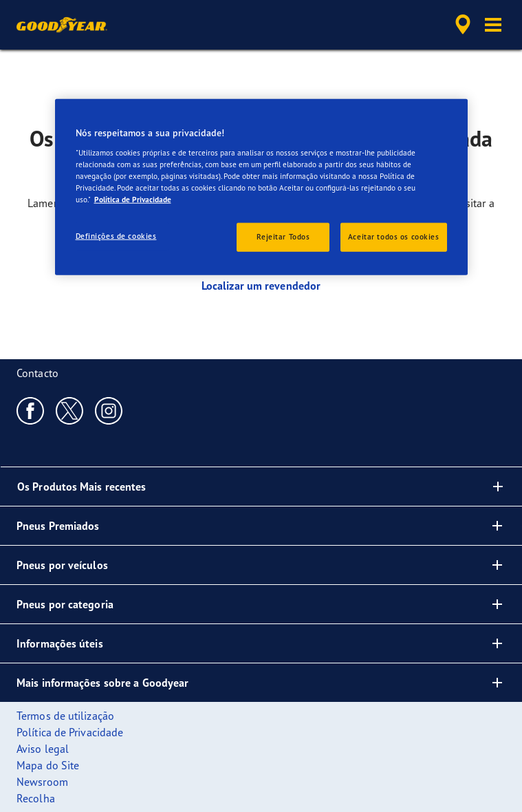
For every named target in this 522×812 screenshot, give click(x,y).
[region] (261, 187)
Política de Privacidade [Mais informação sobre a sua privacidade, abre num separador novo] (133, 200)
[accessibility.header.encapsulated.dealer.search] (463, 25)
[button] (493, 25)
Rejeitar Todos (283, 237)
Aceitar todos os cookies (394, 237)
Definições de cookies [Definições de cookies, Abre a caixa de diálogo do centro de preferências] (116, 236)
